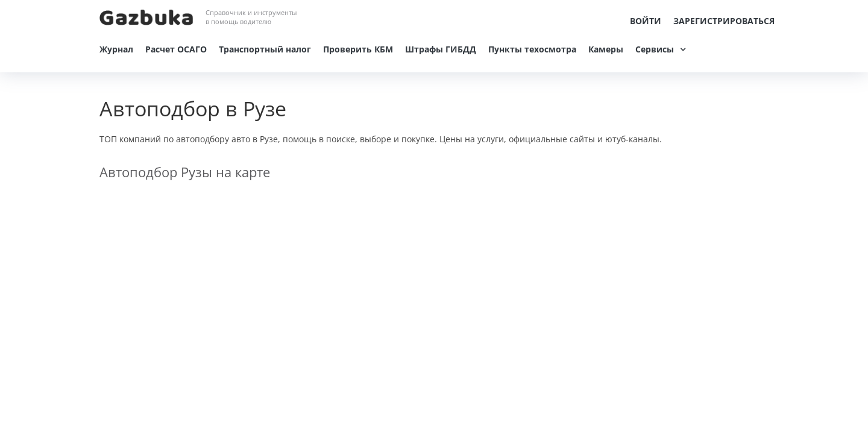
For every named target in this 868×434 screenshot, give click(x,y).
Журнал (116, 49)
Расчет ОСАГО (176, 49)
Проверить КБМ (358, 49)
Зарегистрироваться (724, 21)
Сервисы (655, 49)
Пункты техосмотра (532, 49)
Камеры (606, 49)
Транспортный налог (265, 49)
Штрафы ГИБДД (441, 49)
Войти (646, 21)
